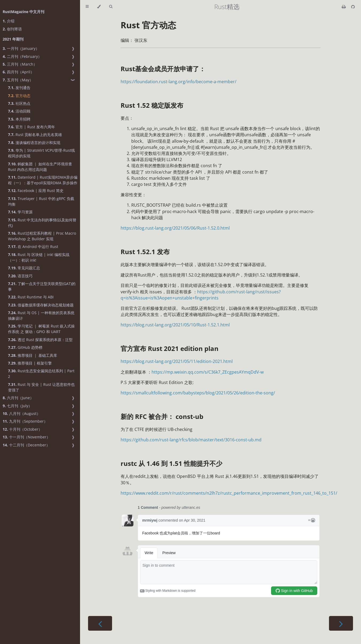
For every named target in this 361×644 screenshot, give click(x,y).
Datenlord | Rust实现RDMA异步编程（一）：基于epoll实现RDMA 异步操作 (43, 180)
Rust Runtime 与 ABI (31, 297)
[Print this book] (344, 7)
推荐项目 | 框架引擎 (30, 363)
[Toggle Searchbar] (111, 7)
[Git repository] (353, 7)
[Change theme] (99, 7)
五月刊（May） (18, 80)
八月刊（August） (21, 413)
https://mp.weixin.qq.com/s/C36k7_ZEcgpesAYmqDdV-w (208, 372)
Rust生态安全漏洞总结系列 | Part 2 (41, 374)
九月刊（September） (25, 421)
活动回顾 (19, 111)
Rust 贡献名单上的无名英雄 (35, 135)
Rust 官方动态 (148, 25)
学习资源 (20, 212)
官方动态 (19, 96)
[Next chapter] (341, 623)
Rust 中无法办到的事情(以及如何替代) (42, 223)
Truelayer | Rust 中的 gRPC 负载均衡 (41, 201)
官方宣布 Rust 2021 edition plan (170, 348)
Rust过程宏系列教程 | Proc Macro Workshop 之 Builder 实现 (42, 236)
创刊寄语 (12, 29)
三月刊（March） (20, 64)
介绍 (9, 21)
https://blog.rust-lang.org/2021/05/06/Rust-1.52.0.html (175, 228)
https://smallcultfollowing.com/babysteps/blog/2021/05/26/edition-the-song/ (198, 393)
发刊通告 (19, 88)
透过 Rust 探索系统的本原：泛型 (40, 340)
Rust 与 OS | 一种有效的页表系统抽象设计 (41, 315)
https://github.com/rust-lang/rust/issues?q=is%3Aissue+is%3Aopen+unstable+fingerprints (201, 295)
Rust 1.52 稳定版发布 (152, 105)
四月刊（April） (18, 72)
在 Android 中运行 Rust (33, 247)
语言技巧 (20, 276)
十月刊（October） (22, 429)
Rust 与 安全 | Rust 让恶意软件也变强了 (41, 387)
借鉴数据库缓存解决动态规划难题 (41, 305)
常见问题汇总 (24, 268)
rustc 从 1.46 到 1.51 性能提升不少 (171, 463)
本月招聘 (19, 119)
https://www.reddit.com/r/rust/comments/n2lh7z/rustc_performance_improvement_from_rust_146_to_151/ (229, 493)
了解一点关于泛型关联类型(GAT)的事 (42, 286)
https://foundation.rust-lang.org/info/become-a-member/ (178, 82)
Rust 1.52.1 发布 (145, 252)
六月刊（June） (18, 398)
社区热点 (19, 103)
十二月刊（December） (26, 445)
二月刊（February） (22, 56)
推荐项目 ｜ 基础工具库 (33, 355)
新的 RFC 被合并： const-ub (162, 416)
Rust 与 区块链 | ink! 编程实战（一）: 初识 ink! (39, 257)
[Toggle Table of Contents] (87, 7)
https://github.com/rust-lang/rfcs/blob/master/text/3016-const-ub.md (191, 440)
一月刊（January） (21, 48)
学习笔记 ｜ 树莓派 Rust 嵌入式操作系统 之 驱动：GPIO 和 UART (41, 329)
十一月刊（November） (26, 437)
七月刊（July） (17, 406)
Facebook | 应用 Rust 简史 (36, 191)
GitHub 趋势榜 (25, 347)
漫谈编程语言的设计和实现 (34, 143)
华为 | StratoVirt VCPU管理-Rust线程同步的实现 (41, 153)
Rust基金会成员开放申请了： (163, 69)
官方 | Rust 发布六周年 (31, 127)
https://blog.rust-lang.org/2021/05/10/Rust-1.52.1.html (175, 325)
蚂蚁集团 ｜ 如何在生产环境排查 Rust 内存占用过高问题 (40, 167)
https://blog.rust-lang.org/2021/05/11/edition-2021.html (177, 361)
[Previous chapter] (100, 623)
